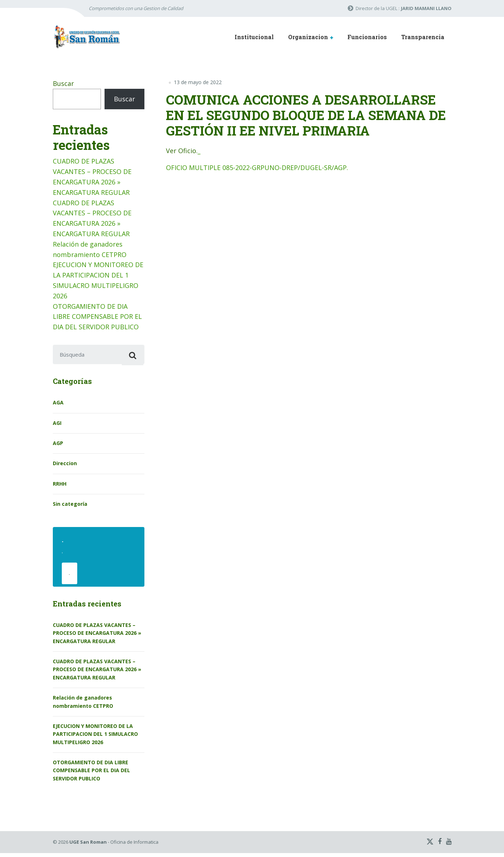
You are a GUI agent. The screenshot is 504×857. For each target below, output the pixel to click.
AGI (57, 425)
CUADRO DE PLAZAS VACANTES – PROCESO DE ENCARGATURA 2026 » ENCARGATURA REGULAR (97, 637)
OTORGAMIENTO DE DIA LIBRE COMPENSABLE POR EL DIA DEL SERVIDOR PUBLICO (97, 317)
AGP (58, 445)
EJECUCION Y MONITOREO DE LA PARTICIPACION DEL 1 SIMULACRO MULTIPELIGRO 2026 (95, 738)
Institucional (254, 37)
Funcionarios (367, 37)
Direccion (65, 465)
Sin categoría (70, 506)
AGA (58, 405)
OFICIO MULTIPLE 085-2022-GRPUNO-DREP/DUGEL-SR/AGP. (257, 168)
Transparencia (423, 37)
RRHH (60, 485)
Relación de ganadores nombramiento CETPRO (83, 706)
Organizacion (308, 37)
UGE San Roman (88, 846)
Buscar (63, 83)
